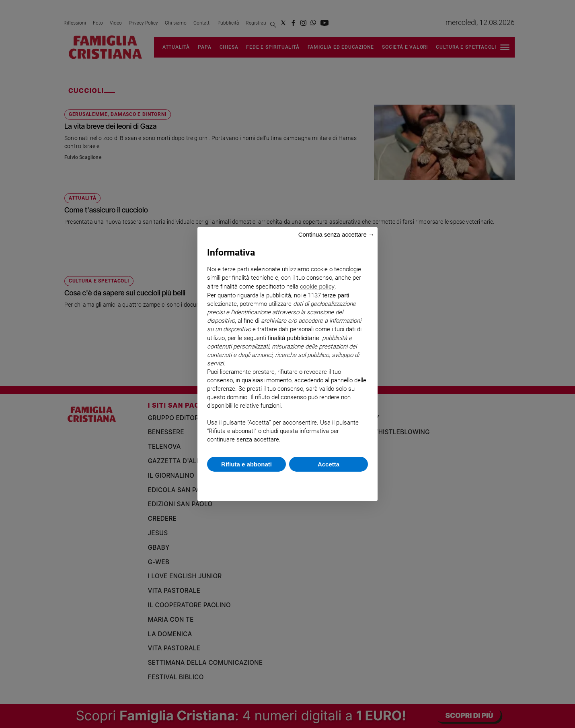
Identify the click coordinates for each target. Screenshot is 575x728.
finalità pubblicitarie (294, 338)
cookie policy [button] (317, 286)
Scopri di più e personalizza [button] (287, 482)
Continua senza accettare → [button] (336, 234)
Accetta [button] (329, 464)
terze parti (336, 295)
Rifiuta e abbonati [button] (246, 464)
